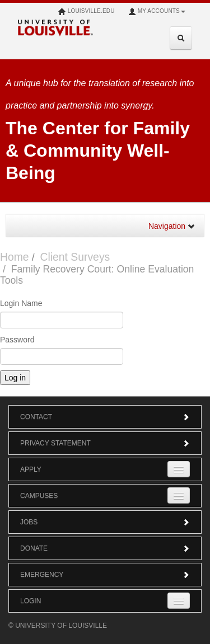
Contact (105, 417)
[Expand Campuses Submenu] (179, 495)
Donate (105, 548)
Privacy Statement (105, 443)
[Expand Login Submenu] (179, 601)
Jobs (105, 522)
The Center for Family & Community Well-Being (98, 151)
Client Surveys (75, 257)
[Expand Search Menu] (181, 38)
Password (17, 340)
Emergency (105, 575)
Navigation (172, 226)
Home (15, 257)
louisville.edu (87, 12)
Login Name (21, 303)
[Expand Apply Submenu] (179, 469)
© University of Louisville (58, 626)
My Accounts (157, 12)
